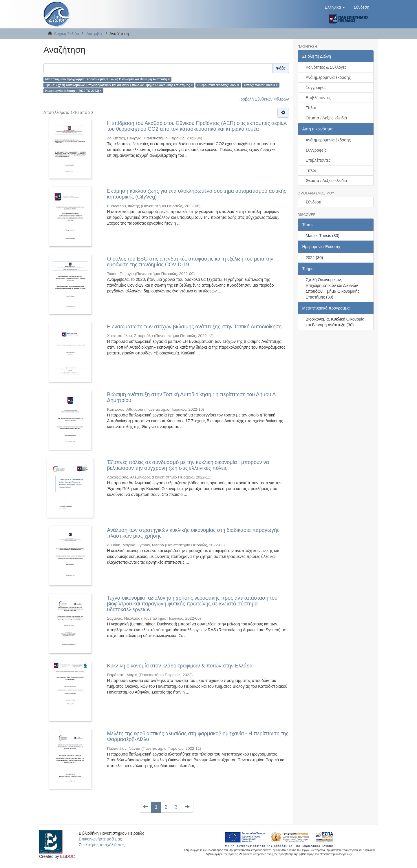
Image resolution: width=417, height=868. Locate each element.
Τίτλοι (311, 108)
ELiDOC (67, 856)
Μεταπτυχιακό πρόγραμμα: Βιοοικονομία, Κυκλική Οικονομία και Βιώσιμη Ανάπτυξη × (107, 79)
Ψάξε (281, 68)
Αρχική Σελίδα (66, 34)
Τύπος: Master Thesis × (261, 85)
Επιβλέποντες (318, 98)
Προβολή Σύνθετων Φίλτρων (263, 99)
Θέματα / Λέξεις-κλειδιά (327, 118)
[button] (335, 7)
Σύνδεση (314, 202)
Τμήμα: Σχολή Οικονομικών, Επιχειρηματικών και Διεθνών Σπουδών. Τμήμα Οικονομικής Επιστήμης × (119, 85)
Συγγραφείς (316, 88)
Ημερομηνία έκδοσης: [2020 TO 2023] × (73, 91)
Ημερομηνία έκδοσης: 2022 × (218, 85)
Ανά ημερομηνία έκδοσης (328, 77)
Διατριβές (95, 34)
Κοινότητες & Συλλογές (326, 67)
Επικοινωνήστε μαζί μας (100, 839)
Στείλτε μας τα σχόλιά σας (102, 845)
